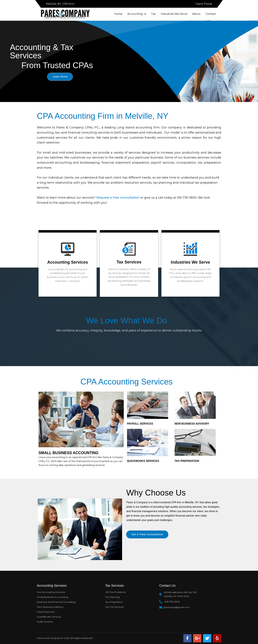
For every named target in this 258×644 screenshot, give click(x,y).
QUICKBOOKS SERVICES (143, 461)
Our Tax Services (114, 607)
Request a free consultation (118, 198)
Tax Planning (112, 597)
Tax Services (129, 262)
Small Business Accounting (52, 597)
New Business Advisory (192, 424)
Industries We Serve (174, 14)
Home (118, 14)
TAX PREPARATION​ (187, 461)
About (196, 14)
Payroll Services (46, 612)
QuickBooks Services (49, 617)
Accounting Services (68, 262)
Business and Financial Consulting (56, 602)
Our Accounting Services (51, 592)
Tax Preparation (114, 602)
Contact (211, 14)
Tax (153, 14)
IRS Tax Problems (115, 592)
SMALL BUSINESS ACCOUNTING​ (68, 453)
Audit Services (45, 622)
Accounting (137, 14)
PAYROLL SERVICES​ (140, 424)
